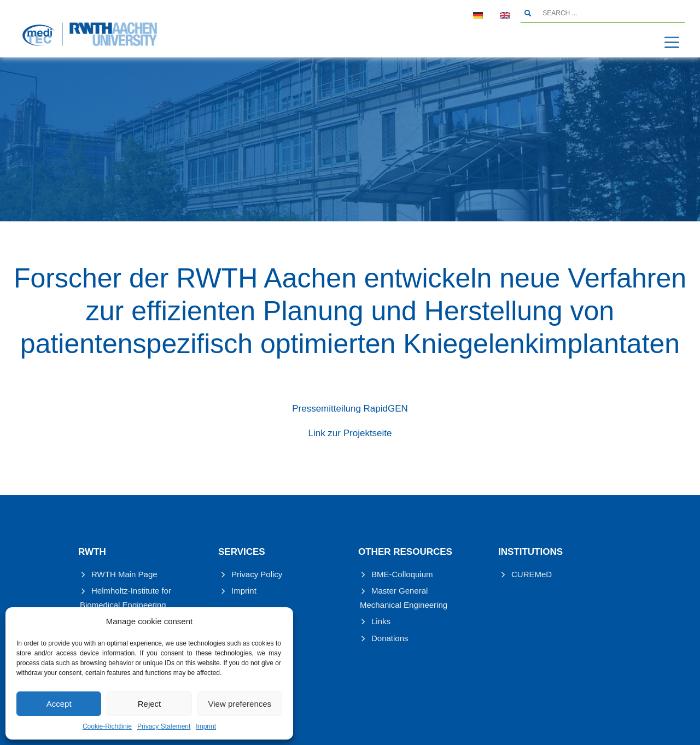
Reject (150, 704)
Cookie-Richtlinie (107, 726)
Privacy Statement (164, 726)
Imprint (206, 726)
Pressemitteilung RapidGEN (350, 409)
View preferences (240, 704)
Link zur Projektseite (350, 433)
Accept (59, 704)
